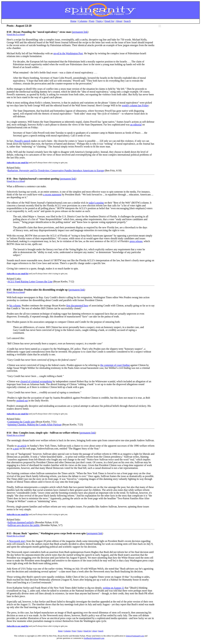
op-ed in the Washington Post (68, 53)
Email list (109, 21)
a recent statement (52, 195)
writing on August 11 (113, 588)
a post (16, 449)
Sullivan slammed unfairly (21, 522)
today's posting (96, 203)
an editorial (136, 125)
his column (15, 306)
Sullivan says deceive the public (24, 525)
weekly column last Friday (135, 105)
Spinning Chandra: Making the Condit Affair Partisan (34, 425)
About (119, 21)
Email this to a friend (16, 34)
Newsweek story (17, 541)
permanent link (80, 32)
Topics (99, 21)
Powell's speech (22, 141)
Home (73, 21)
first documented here (77, 306)
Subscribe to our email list (18, 163)
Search (127, 21)
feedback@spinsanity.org (94, 638)
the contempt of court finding (115, 365)
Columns (83, 21)
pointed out (22, 401)
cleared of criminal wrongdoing (36, 381)
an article (22, 446)
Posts (92, 21)
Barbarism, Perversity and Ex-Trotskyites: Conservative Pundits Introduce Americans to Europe (56, 171)
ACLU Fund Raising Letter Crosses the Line (30, 282)
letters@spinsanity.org (135, 636)
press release (136, 241)
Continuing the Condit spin (21, 422)
